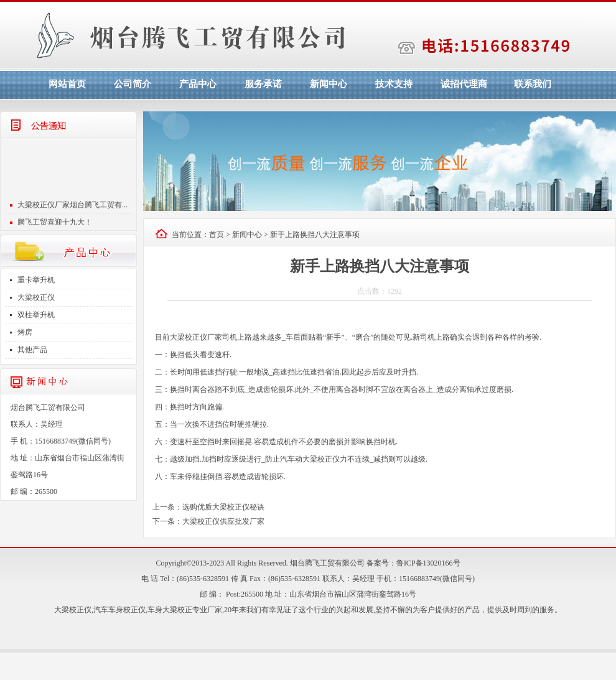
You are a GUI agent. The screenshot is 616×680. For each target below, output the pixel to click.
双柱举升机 (36, 315)
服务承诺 (263, 84)
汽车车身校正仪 (119, 610)
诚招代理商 (464, 84)
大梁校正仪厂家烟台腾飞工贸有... (72, 212)
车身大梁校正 (170, 610)
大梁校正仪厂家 (196, 337)
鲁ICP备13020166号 (428, 563)
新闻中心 (329, 84)
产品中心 (198, 84)
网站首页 (67, 84)
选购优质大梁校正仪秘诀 (223, 507)
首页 (217, 235)
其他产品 (32, 350)
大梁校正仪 (36, 297)
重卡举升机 (36, 280)
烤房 (25, 332)
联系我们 (533, 84)
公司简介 (133, 84)
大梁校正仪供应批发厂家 (223, 521)
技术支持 (394, 84)
